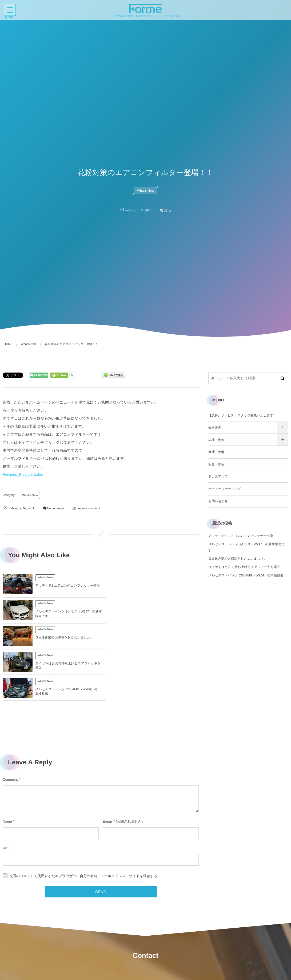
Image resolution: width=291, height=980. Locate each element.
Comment (10, 730)
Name (7, 772)
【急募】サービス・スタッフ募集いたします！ (242, 415)
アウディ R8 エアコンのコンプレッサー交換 (241, 536)
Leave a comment (88, 509)
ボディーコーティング (225, 489)
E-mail (108, 772)
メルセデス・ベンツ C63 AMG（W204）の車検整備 (246, 575)
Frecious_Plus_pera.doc (23, 474)
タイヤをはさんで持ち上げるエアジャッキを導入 (244, 567)
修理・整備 (216, 452)
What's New (146, 191)
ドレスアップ (218, 477)
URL (6, 798)
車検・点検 (216, 440)
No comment (55, 509)
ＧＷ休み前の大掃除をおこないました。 (64, 617)
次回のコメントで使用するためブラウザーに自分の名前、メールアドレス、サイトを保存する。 (85, 826)
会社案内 (215, 428)
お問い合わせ (218, 501)
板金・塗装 (216, 464)
